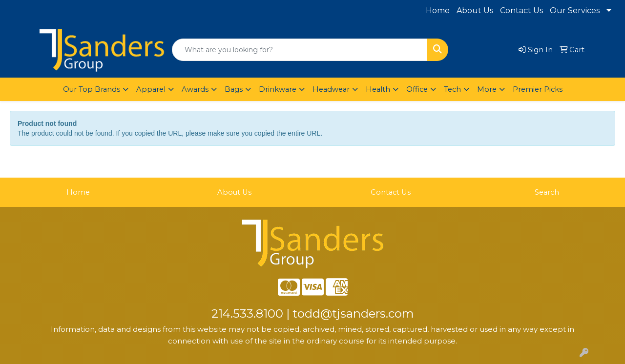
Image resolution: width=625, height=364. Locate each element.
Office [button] (417, 89)
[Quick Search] (300, 50)
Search (547, 192)
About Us (475, 10)
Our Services (575, 10)
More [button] (487, 89)
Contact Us (521, 10)
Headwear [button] (331, 89)
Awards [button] (195, 89)
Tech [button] (452, 89)
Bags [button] (234, 89)
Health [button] (378, 89)
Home (438, 10)
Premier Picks (538, 89)
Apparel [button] (151, 89)
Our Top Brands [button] (92, 89)
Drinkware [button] (278, 89)
